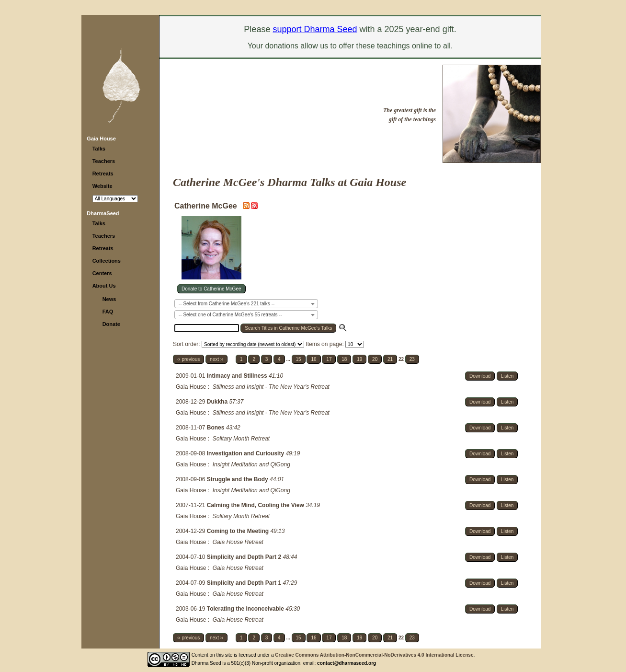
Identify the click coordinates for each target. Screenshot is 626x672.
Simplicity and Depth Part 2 (245, 557)
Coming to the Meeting (239, 531)
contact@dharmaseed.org (347, 663)
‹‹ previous (188, 359)
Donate (111, 324)
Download (480, 376)
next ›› (216, 359)
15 (299, 359)
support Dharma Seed (315, 29)
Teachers (104, 161)
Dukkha (218, 402)
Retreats (103, 174)
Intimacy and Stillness (238, 376)
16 (313, 359)
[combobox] (246, 304)
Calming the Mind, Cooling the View (256, 505)
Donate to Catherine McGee (211, 289)
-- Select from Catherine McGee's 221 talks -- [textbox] (227, 304)
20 (375, 359)
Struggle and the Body (238, 479)
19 (359, 359)
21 (390, 359)
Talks (99, 149)
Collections (107, 261)
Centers (102, 273)
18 (344, 359)
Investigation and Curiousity (246, 453)
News (109, 299)
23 (412, 359)
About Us (104, 286)
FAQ (108, 312)
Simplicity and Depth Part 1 (245, 583)
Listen (507, 376)
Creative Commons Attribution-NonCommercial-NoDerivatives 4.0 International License (374, 655)
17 (329, 359)
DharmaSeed (103, 213)
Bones (216, 428)
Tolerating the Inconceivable (246, 609)
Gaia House (101, 139)
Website (102, 186)
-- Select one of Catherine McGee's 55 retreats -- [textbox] (230, 315)
